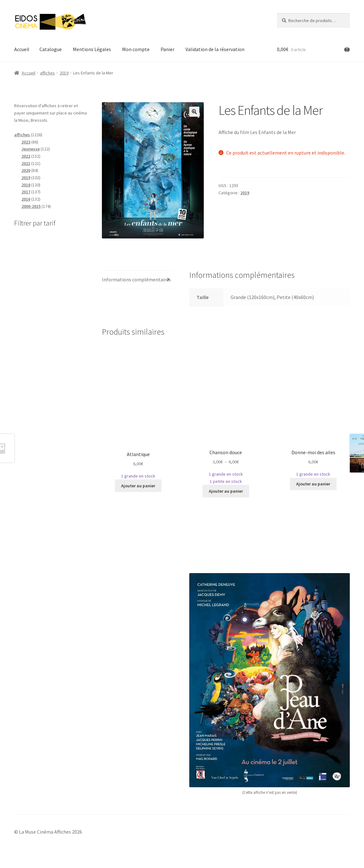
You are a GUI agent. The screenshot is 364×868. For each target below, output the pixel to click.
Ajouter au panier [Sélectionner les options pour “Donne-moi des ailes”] (313, 484)
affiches (47, 73)
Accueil (22, 49)
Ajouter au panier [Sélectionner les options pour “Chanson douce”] (226, 491)
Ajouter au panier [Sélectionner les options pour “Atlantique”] (138, 486)
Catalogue (51, 49)
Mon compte (136, 49)
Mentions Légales (92, 49)
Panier (167, 49)
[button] (194, 112)
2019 (64, 73)
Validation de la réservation (215, 49)
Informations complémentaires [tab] (136, 279)
